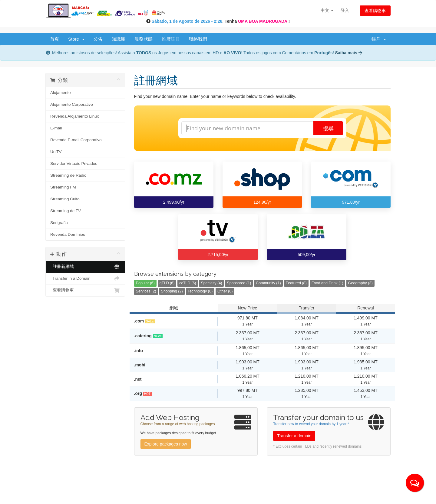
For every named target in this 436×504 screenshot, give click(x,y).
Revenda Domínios (68, 234)
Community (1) (268, 283)
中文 (327, 10)
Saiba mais (349, 53)
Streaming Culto (65, 199)
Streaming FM (63, 187)
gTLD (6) (167, 283)
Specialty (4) (211, 283)
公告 (98, 39)
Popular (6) (145, 283)
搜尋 (328, 128)
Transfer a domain (294, 436)
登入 (345, 10)
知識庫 (119, 39)
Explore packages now (166, 444)
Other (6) (225, 291)
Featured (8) (296, 283)
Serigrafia (59, 223)
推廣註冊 (171, 39)
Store (76, 39)
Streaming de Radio (68, 175)
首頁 (54, 39)
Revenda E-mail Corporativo (76, 140)
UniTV (56, 152)
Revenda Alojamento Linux (75, 116)
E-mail (56, 128)
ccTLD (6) (188, 283)
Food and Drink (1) (327, 283)
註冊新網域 (85, 267)
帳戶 (379, 39)
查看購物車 (375, 11)
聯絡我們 (198, 39)
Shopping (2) (172, 291)
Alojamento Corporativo (72, 104)
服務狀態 (144, 39)
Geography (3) (360, 283)
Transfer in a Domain (85, 279)
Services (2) (146, 291)
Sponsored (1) (239, 283)
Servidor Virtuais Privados (74, 164)
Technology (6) (200, 291)
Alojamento (61, 93)
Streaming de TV (66, 211)
